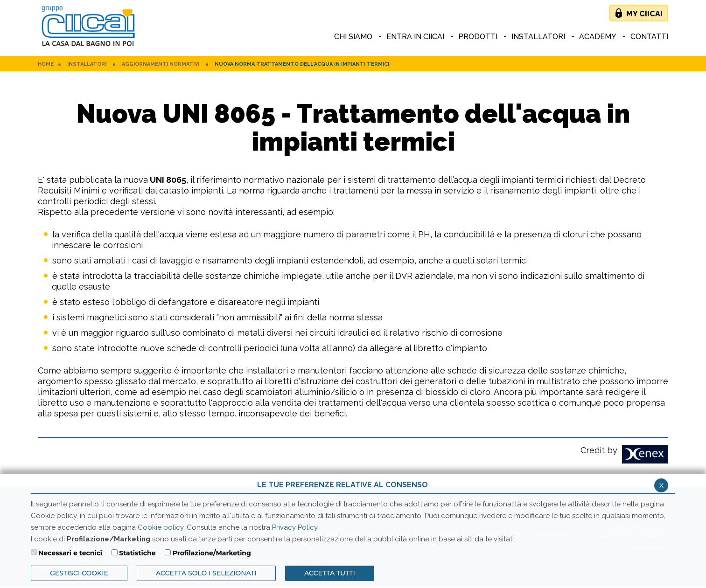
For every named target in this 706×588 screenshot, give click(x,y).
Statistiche (137, 553)
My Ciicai (644, 14)
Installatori (87, 64)
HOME (46, 64)
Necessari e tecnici (70, 553)
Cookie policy (161, 527)
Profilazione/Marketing (212, 553)
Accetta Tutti (330, 573)
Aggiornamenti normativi (161, 64)
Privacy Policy (295, 527)
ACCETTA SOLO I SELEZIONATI (206, 573)
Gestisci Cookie (79, 573)
